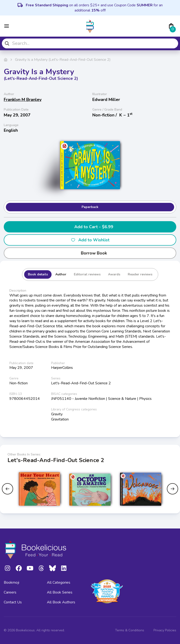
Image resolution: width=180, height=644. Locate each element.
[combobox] (90, 43)
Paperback (90, 207)
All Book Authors (61, 602)
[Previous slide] (7, 489)
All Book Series (60, 592)
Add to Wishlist (90, 240)
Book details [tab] (38, 274)
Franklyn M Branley (23, 100)
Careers (10, 592)
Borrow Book (90, 253)
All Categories (59, 582)
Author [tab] (61, 274)
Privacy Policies (165, 630)
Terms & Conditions (130, 630)
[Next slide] (172, 489)
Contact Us (13, 602)
